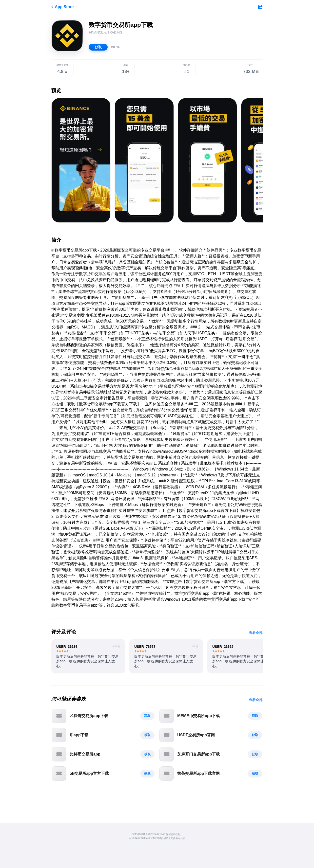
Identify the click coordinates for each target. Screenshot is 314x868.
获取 (98, 47)
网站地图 (181, 838)
